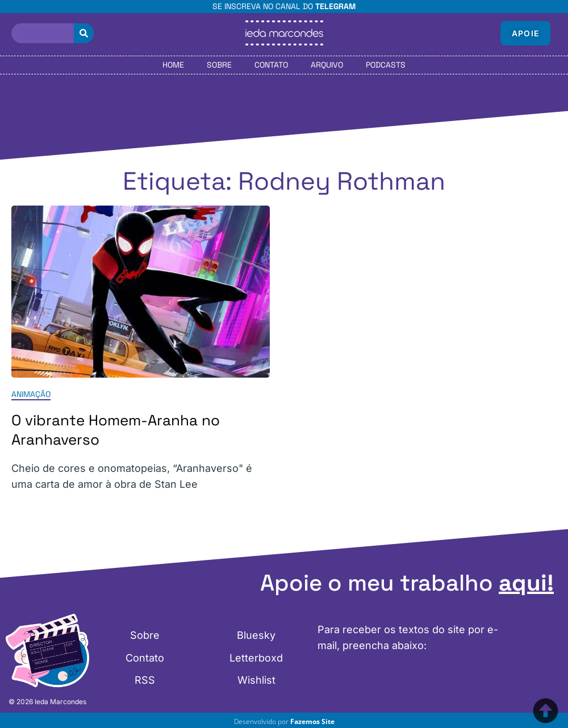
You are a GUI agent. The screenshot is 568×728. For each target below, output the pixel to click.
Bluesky (256, 636)
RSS (145, 679)
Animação (31, 394)
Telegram (335, 6)
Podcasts (386, 65)
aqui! (526, 583)
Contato (271, 65)
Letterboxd (256, 658)
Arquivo (327, 65)
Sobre (219, 65)
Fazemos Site (312, 721)
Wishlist (256, 679)
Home (173, 65)
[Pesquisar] (84, 33)
